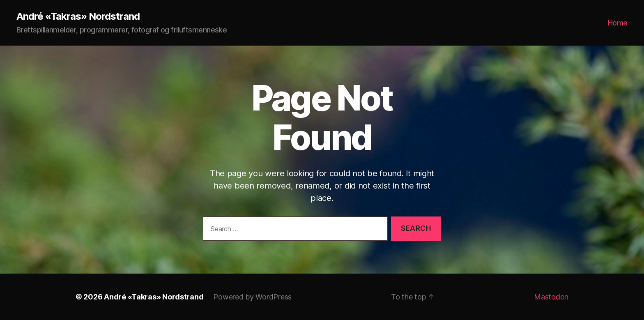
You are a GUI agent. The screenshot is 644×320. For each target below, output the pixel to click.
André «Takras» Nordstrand (78, 16)
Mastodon (551, 297)
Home (618, 23)
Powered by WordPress (252, 297)
